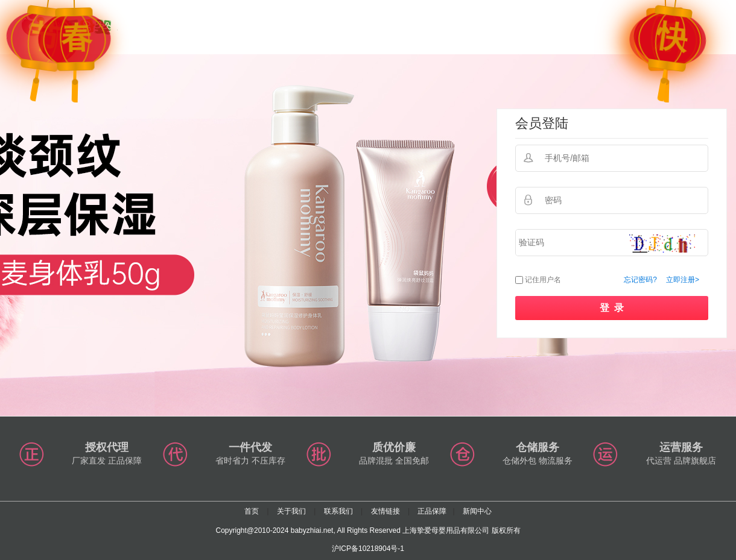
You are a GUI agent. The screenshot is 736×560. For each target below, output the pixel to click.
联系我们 (338, 511)
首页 (252, 511)
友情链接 (385, 511)
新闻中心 (477, 511)
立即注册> (683, 280)
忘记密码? (640, 280)
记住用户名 (543, 280)
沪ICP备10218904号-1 (368, 549)
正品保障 (432, 511)
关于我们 (291, 511)
